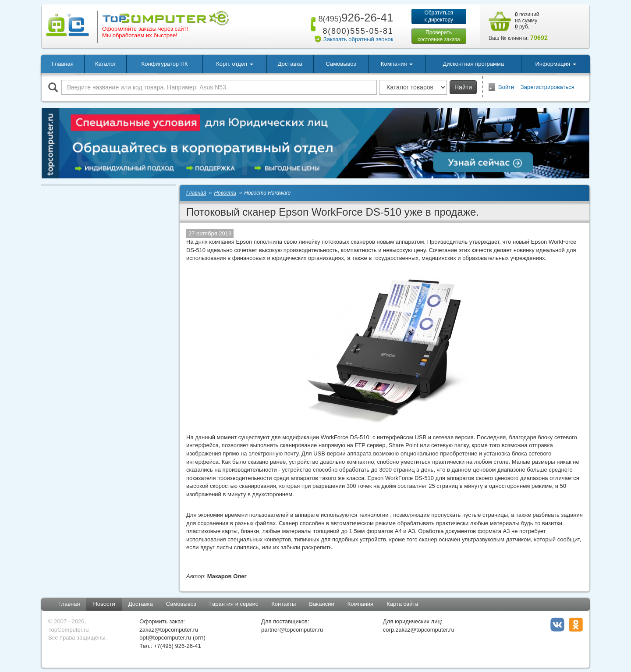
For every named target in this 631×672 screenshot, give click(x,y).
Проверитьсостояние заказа (439, 36)
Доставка (290, 64)
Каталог (105, 64)
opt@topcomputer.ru (165, 638)
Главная (62, 64)
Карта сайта (402, 604)
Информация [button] (555, 64)
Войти (506, 87)
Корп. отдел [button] (234, 64)
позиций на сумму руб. (527, 21)
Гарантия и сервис (234, 604)
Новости (104, 604)
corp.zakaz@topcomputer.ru (419, 630)
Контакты (284, 604)
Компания (361, 604)
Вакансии (321, 604)
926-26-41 (354, 18)
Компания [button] (397, 64)
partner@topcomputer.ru (292, 630)
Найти (463, 87)
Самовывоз (341, 64)
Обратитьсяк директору (439, 16)
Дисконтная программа (473, 64)
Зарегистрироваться (548, 87)
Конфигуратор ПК (165, 64)
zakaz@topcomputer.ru (169, 630)
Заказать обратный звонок (358, 39)
